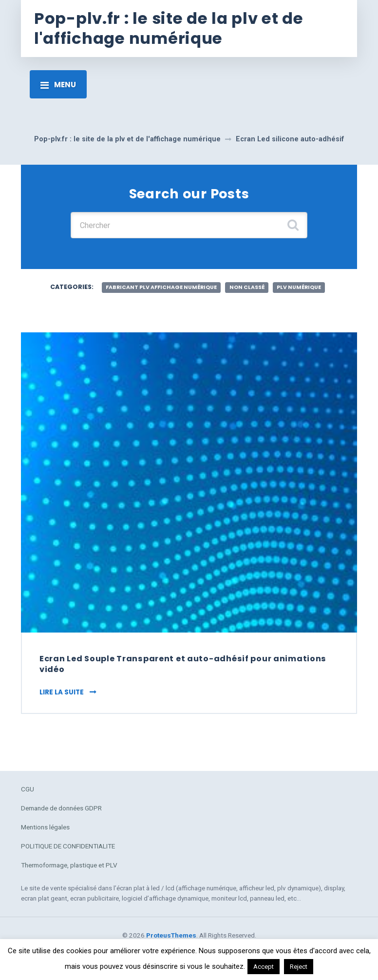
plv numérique (299, 287)
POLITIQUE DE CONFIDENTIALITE (68, 846)
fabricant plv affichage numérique (161, 287)
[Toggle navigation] (58, 84)
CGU (28, 789)
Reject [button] (299, 967)
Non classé (247, 287)
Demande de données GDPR (61, 808)
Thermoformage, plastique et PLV (69, 865)
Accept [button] (264, 967)
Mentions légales (45, 827)
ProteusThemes (171, 935)
